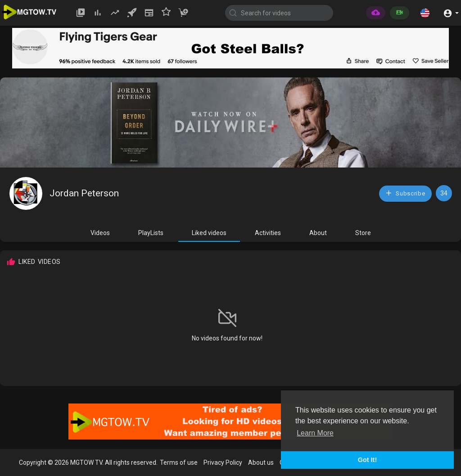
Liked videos (209, 233)
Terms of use (179, 462)
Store (363, 233)
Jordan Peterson (84, 193)
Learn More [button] (315, 433)
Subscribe (405, 193)
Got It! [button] (367, 460)
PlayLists (151, 233)
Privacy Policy (223, 462)
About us (261, 462)
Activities (268, 233)
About (318, 233)
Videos (100, 233)
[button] (425, 13)
